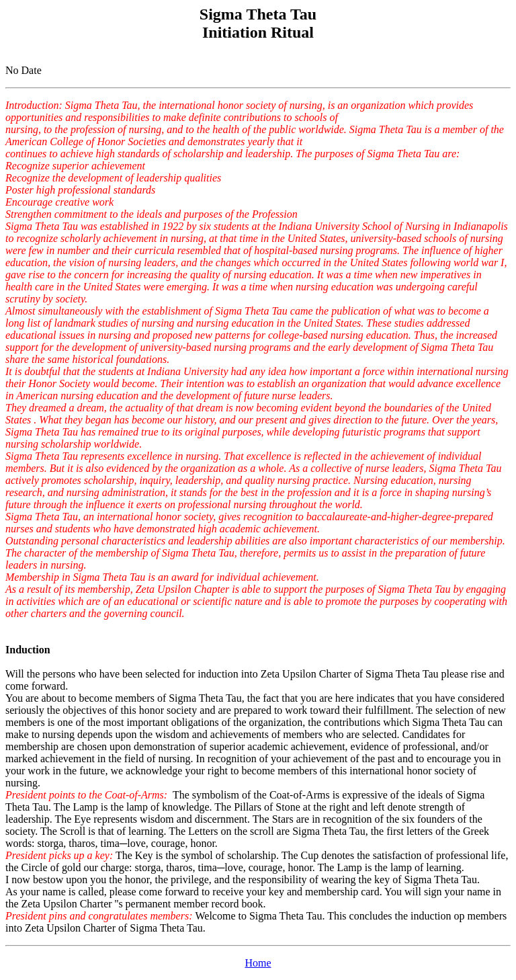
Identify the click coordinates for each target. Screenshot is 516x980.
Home (258, 963)
